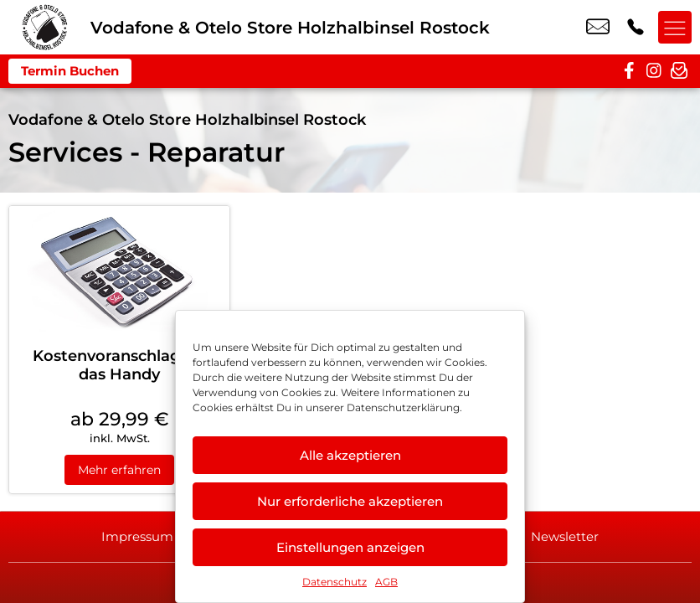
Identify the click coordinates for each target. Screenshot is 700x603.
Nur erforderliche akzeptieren (350, 501)
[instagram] (654, 71)
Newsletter (566, 536)
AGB (386, 582)
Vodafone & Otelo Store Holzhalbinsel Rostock (187, 120)
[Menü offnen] (675, 28)
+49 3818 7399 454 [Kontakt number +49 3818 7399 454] (636, 28)
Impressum (136, 536)
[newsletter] (679, 71)
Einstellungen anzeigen (350, 547)
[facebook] (629, 71)
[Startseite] (45, 27)
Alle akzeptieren (350, 455)
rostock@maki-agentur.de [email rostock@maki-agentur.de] (598, 28)
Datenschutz (335, 582)
